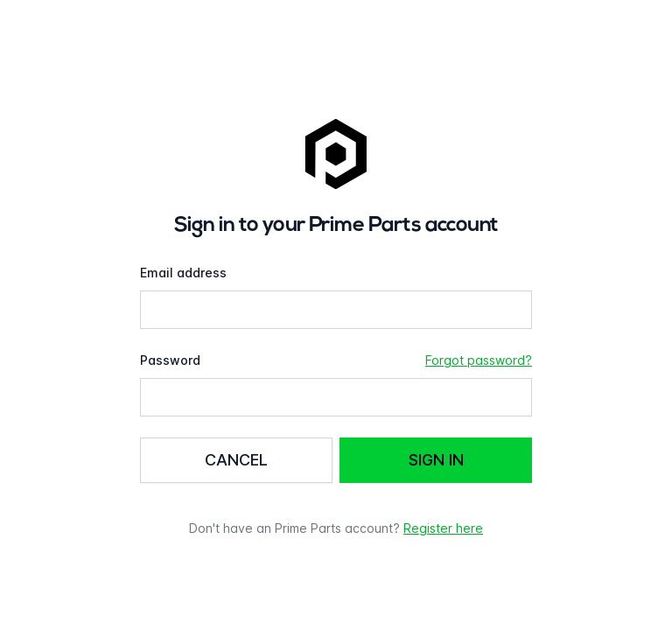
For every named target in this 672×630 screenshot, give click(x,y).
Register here (443, 528)
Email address (183, 273)
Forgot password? (479, 360)
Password (170, 360)
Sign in (436, 460)
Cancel (236, 460)
